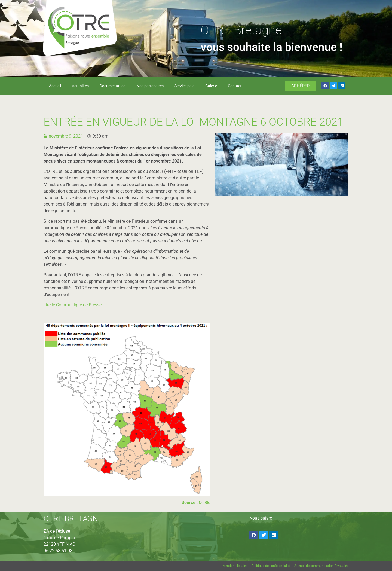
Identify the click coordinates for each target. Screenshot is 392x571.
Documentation (113, 86)
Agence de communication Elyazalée (321, 566)
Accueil (55, 86)
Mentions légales (235, 566)
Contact (235, 86)
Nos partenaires (150, 86)
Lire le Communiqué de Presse (73, 305)
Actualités (80, 86)
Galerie (211, 86)
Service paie (184, 86)
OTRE (204, 503)
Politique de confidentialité (271, 566)
